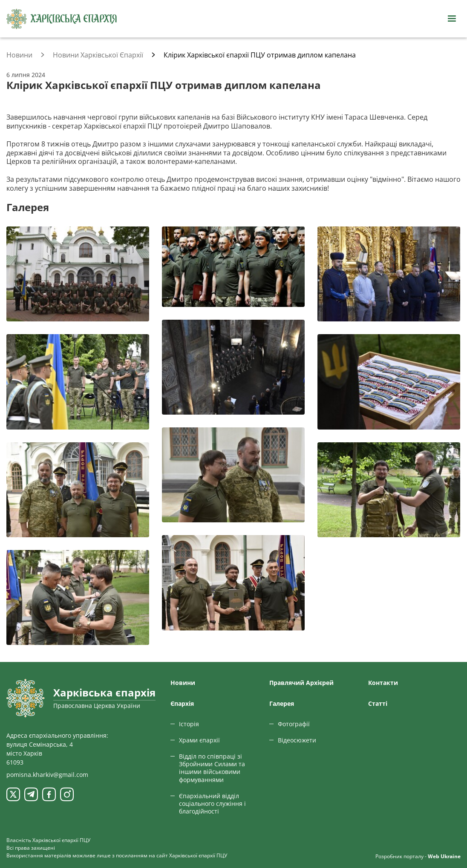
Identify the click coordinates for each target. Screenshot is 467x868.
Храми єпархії (199, 740)
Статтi (378, 703)
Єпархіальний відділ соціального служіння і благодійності (212, 804)
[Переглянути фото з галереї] (78, 274)
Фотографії (294, 724)
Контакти (383, 683)
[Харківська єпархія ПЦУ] (62, 19)
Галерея (282, 703)
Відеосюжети (297, 740)
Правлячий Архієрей (301, 683)
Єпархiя (182, 703)
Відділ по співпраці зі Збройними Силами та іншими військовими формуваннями (212, 768)
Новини (183, 683)
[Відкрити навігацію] (452, 19)
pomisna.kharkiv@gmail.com (47, 775)
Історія (189, 724)
